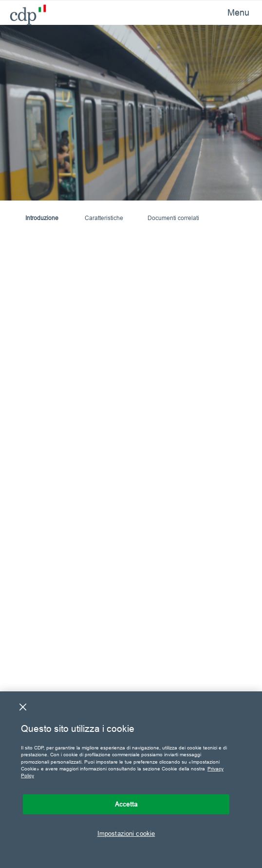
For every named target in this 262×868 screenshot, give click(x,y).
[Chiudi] (23, 707)
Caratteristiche (104, 218)
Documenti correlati (173, 218)
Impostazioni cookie (126, 833)
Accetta (126, 804)
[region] (131, 780)
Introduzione (42, 218)
